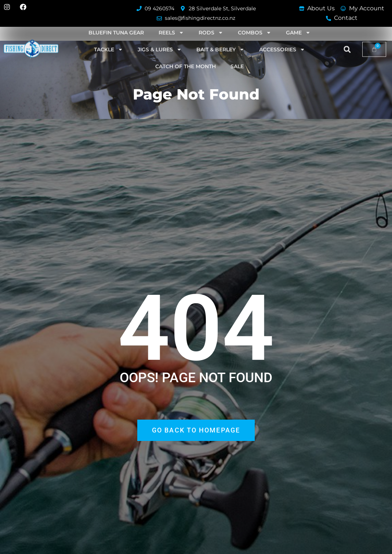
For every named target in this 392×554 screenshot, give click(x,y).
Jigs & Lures (160, 43)
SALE (237, 59)
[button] (347, 43)
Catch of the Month (186, 59)
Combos (255, 26)
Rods (211, 26)
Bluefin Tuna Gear (116, 26)
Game (298, 26)
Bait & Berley (220, 43)
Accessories (282, 43)
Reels (171, 26)
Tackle (108, 43)
